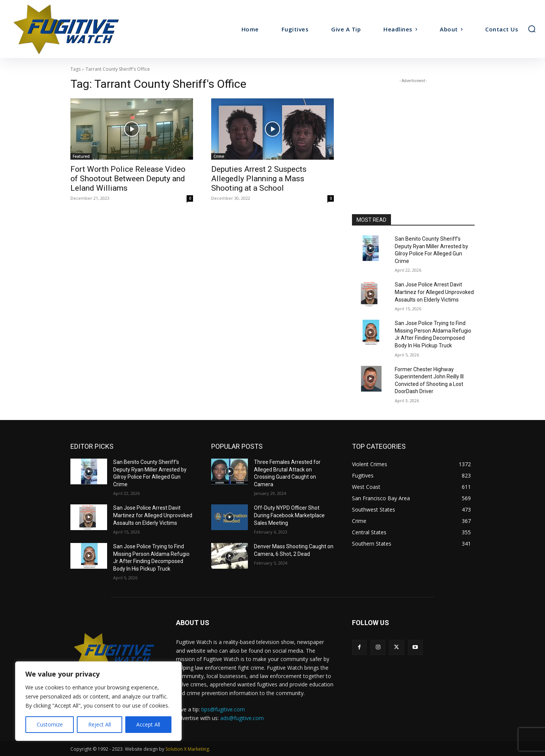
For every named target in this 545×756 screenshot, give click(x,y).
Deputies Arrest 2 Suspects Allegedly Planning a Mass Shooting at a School (259, 179)
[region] (98, 701)
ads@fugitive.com (242, 718)
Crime (219, 156)
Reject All (100, 724)
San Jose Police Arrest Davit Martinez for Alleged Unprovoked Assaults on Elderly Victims (434, 292)
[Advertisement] (413, 132)
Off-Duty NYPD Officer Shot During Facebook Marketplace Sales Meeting (289, 515)
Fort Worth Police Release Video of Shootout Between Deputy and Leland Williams (128, 179)
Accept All (148, 724)
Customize (50, 724)
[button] (532, 29)
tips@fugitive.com (223, 709)
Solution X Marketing (187, 749)
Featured (81, 156)
